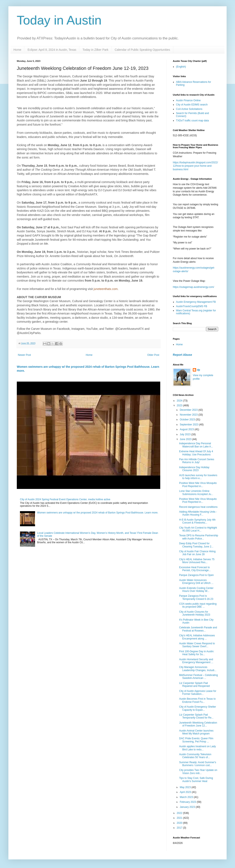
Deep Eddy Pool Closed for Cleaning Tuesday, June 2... (196, 545)
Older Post (153, 355)
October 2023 (188, 420)
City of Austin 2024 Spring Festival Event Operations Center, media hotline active (65, 499)
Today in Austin (59, 20)
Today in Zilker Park (95, 50)
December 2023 (189, 410)
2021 (180, 818)
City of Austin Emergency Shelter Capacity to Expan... (198, 708)
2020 (180, 823)
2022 (180, 813)
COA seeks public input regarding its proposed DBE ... (198, 605)
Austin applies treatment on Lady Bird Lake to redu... (198, 748)
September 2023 (189, 425)
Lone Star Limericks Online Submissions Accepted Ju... (196, 492)
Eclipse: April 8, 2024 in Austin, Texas (52, 50)
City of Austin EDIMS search (192, 105)
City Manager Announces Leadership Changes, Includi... (198, 669)
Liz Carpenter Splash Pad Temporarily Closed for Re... (196, 716)
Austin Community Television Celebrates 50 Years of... (195, 756)
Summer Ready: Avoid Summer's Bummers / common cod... (198, 764)
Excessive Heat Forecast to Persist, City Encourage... (195, 569)
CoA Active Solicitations (189, 109)
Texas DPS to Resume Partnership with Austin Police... (199, 537)
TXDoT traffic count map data (192, 121)
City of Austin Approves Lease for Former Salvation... (198, 693)
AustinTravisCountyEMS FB (192, 306)
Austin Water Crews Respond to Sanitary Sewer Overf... (197, 645)
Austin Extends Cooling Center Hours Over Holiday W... (196, 590)
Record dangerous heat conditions (198, 507)
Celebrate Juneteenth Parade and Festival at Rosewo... (198, 629)
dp (199, 370)
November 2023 (189, 415)
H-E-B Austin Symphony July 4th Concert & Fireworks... (197, 521)
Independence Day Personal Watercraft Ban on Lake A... (196, 445)
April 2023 (186, 792)
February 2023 (188, 802)
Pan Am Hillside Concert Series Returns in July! (197, 461)
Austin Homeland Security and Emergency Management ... (196, 661)
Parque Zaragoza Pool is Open (196, 575)
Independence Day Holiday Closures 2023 (194, 469)
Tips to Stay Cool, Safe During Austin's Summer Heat (196, 780)
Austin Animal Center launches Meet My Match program (196, 732)
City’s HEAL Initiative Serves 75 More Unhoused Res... (197, 561)
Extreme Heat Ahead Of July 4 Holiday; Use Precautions (196, 453)
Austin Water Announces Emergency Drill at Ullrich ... (196, 582)
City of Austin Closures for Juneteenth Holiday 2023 (195, 613)
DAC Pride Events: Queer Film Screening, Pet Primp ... (196, 740)
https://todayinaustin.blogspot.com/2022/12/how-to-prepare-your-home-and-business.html (195, 166)
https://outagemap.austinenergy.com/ (194, 287)
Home (17, 50)
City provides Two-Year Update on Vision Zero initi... (198, 772)
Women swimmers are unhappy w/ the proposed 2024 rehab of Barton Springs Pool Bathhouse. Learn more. (98, 513)
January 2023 (188, 807)
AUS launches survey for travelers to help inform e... (198, 477)
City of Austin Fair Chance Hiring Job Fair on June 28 (197, 553)
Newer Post (24, 355)
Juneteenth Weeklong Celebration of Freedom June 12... (198, 724)
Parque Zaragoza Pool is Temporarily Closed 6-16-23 (196, 597)
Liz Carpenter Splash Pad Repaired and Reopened (194, 685)
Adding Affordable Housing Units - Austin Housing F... (198, 513)
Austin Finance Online (188, 100)
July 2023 (186, 434)
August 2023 (187, 429)
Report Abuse (182, 355)
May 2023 (186, 787)
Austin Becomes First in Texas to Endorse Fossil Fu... (197, 700)
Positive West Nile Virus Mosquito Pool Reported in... (198, 485)
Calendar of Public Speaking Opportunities (142, 50)
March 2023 (187, 797)
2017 (180, 828)
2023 (180, 405)
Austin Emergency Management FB (196, 302)
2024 (180, 401)
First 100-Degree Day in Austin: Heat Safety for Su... (197, 653)
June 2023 (186, 439)
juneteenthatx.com (106, 289)
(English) (181, 67)
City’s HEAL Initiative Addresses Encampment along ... (197, 637)
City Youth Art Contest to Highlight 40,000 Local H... (198, 529)
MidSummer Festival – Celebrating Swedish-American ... (198, 677)
